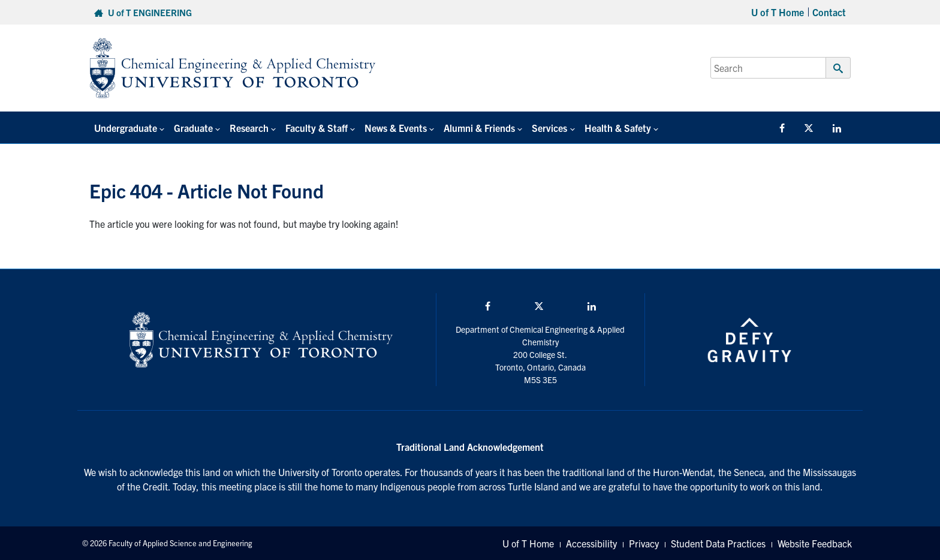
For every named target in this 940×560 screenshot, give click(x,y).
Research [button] (249, 128)
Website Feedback (815, 543)
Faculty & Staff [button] (317, 128)
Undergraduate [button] (126, 128)
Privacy (644, 543)
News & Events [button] (396, 128)
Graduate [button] (193, 128)
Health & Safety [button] (618, 128)
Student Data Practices (718, 543)
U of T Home (778, 12)
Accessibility (591, 543)
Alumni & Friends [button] (479, 128)
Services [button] (549, 128)
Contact (829, 12)
